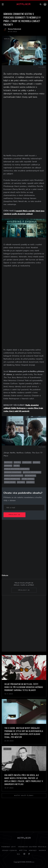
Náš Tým (23, 850)
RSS (19, 854)
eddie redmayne (12, 479)
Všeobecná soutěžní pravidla (32, 847)
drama (36, 462)
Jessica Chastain (13, 472)
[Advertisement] (24, 127)
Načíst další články (24, 795)
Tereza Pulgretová (14, 29)
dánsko (8, 466)
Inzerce (42, 850)
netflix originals (32, 472)
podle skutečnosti (14, 476)
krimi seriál (28, 479)
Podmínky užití (9, 847)
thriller (27, 462)
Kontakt (33, 850)
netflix (8, 462)
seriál (17, 462)
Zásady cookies (10, 850)
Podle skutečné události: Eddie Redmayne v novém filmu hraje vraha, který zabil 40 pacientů (23, 408)
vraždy (30, 482)
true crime (10, 482)
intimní (21, 482)
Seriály (8, 39)
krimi (17, 466)
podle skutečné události (17, 469)
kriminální (30, 476)
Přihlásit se (14, 515)
